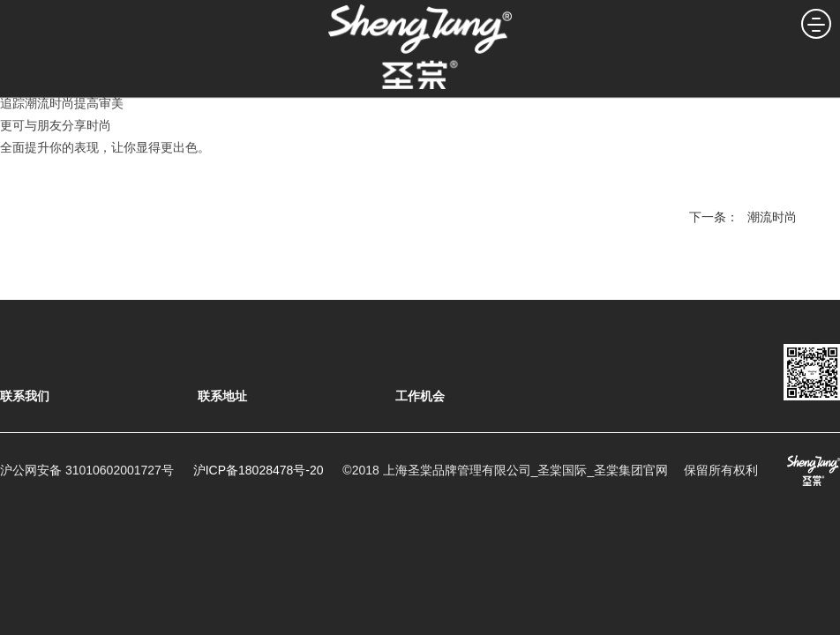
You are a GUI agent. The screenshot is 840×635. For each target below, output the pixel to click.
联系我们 (25, 396)
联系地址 (222, 396)
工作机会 (420, 396)
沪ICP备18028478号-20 (259, 470)
